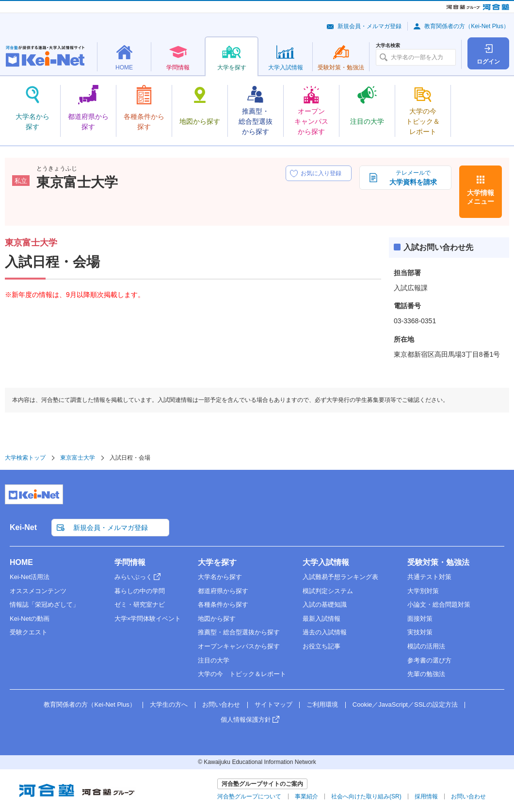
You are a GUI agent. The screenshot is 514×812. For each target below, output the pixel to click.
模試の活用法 (426, 646)
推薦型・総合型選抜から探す (239, 632)
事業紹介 (306, 796)
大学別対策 (423, 591)
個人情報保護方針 (246, 720)
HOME (21, 562)
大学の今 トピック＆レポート (242, 674)
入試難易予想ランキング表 (340, 577)
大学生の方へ (169, 704)
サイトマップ (273, 704)
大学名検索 (388, 46)
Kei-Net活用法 (30, 577)
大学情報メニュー (481, 197)
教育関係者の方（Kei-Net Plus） (467, 26)
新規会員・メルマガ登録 (369, 26)
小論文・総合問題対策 (439, 605)
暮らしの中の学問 (140, 591)
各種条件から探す (223, 605)
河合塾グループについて (249, 796)
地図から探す (217, 619)
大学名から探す (220, 577)
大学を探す (217, 562)
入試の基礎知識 (325, 605)
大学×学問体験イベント (148, 619)
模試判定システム (328, 591)
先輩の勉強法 (426, 674)
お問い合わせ (221, 704)
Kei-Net (23, 527)
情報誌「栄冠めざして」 (44, 605)
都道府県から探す (223, 591)
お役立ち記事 (321, 646)
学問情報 (130, 562)
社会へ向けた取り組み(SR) (366, 796)
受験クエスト (29, 632)
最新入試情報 (321, 619)
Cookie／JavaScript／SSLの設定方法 (405, 704)
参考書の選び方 (429, 660)
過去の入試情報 (325, 632)
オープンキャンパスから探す (239, 646)
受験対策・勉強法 (438, 562)
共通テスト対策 (429, 577)
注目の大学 (214, 660)
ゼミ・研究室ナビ (140, 605)
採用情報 (426, 796)
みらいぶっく (133, 577)
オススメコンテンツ (38, 591)
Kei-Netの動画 (30, 619)
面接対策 (420, 619)
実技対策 (420, 632)
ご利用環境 (322, 704)
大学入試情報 (326, 562)
